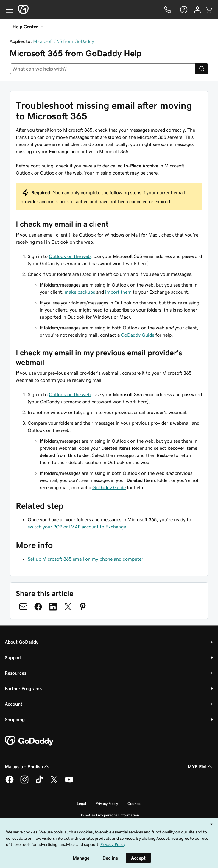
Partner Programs (23, 688)
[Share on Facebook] (38, 607)
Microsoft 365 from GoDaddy (64, 41)
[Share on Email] (23, 607)
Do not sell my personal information (109, 815)
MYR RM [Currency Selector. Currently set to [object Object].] (200, 766)
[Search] (202, 69)
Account (14, 704)
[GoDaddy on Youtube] (69, 783)
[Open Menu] (7, 10)
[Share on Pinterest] (83, 607)
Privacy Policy (107, 804)
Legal (81, 804)
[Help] (183, 10)
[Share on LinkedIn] (53, 607)
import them (118, 292)
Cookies (134, 804)
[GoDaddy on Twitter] (54, 783)
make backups (80, 292)
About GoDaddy (22, 642)
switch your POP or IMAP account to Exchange (77, 527)
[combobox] (102, 69)
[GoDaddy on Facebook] (10, 783)
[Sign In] (197, 10)
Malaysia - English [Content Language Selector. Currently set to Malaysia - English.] (27, 766)
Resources (15, 673)
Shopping (15, 719)
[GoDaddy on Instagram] (24, 783)
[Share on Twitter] (68, 607)
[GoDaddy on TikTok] (39, 783)
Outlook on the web (70, 256)
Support (13, 657)
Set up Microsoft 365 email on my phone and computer (85, 559)
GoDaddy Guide (138, 335)
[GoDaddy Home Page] (29, 741)
